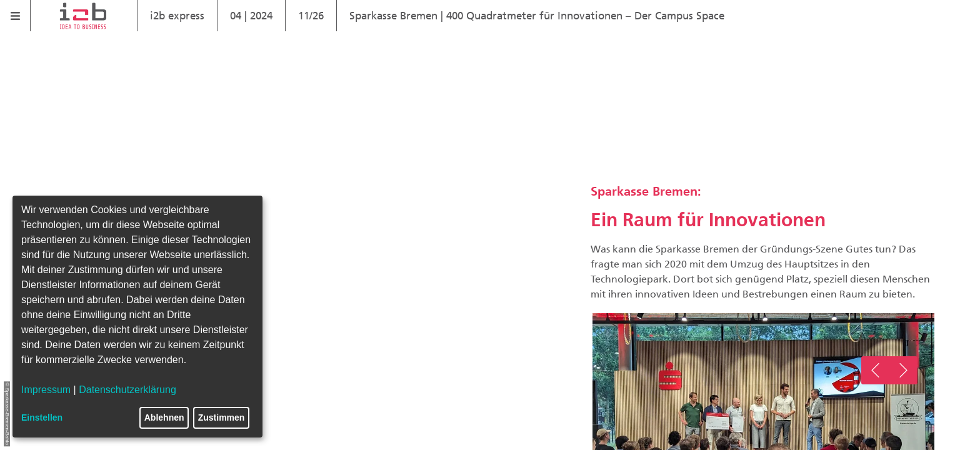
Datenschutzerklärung (127, 390)
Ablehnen (164, 417)
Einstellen (42, 417)
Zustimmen (222, 417)
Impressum (46, 390)
